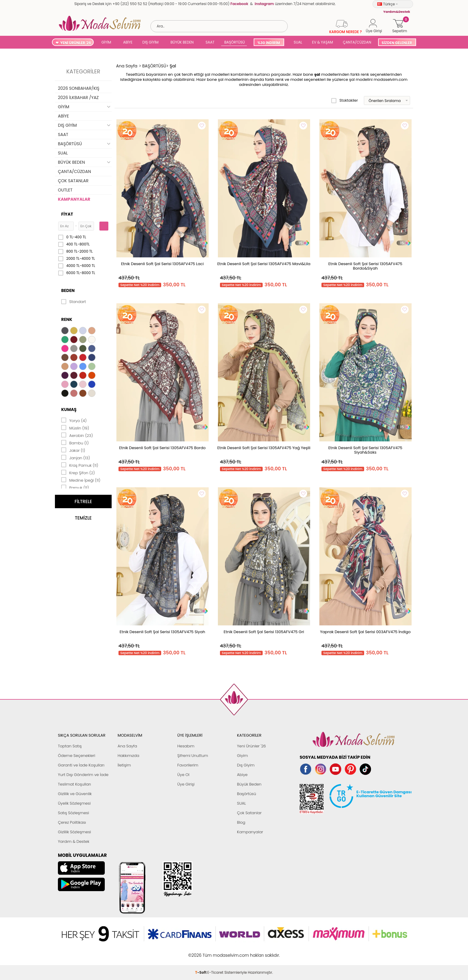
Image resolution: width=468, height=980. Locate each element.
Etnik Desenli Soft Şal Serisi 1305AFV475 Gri (264, 632)
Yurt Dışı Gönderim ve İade (83, 775)
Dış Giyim (246, 765)
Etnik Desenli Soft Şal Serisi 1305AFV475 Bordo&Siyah (365, 266)
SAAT (210, 42)
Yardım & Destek (74, 841)
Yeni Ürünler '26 (251, 746)
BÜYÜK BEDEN (182, 42)
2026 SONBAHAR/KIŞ (79, 88)
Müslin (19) (75, 428)
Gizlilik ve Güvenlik (75, 794)
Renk (67, 319)
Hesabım (186, 746)
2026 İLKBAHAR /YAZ (78, 98)
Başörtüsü (247, 794)
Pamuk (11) (75, 487)
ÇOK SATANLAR (73, 181)
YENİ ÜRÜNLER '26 (76, 43)
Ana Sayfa (127, 746)
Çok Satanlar (249, 813)
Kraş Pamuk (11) (80, 465)
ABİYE (128, 42)
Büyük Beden (249, 784)
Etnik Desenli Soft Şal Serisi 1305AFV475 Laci (163, 264)
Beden (68, 290)
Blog (241, 822)
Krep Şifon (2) (78, 472)
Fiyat (67, 214)
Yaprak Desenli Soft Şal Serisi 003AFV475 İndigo (365, 632)
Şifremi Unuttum (193, 756)
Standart (74, 302)
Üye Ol (183, 775)
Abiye (242, 775)
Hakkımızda (128, 756)
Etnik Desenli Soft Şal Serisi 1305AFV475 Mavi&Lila (264, 264)
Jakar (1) (73, 450)
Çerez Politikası (72, 822)
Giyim (243, 756)
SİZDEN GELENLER (397, 43)
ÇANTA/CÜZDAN (357, 42)
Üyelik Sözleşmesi (74, 803)
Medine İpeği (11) (81, 480)
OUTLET (65, 190)
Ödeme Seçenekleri (77, 756)
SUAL (297, 42)
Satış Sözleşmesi (73, 813)
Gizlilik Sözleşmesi (74, 832)
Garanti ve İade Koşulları (81, 765)
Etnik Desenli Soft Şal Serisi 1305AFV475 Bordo (162, 448)
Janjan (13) (76, 457)
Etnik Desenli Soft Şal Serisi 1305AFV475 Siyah (163, 632)
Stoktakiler (345, 101)
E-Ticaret (215, 952)
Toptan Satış (70, 746)
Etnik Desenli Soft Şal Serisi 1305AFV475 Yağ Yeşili (264, 448)
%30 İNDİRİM (268, 43)
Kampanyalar (250, 832)
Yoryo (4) (74, 420)
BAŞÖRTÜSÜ (234, 42)
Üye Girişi (186, 784)
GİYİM (106, 42)
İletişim (124, 765)
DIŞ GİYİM (150, 42)
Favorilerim (188, 765)
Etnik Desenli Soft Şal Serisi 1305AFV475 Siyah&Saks (365, 450)
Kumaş (69, 409)
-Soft (201, 952)
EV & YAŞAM (323, 42)
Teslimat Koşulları (74, 784)
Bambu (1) (75, 443)
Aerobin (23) (77, 435)
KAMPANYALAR (74, 199)
